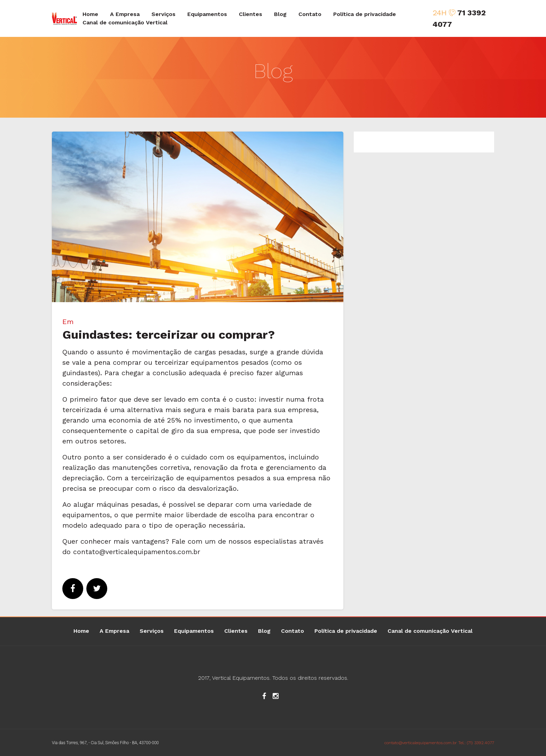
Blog (280, 14)
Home (90, 14)
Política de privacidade (365, 14)
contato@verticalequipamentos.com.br (138, 552)
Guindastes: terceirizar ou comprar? (169, 334)
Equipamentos (207, 14)
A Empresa (125, 14)
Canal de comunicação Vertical (125, 22)
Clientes (251, 14)
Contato (310, 14)
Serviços (163, 14)
